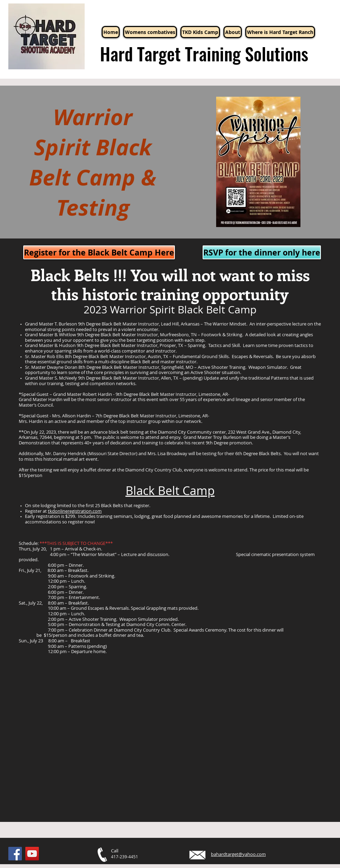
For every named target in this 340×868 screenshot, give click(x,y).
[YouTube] (32, 854)
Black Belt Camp (170, 491)
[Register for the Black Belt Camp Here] (99, 252)
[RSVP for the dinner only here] (262, 252)
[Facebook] (15, 854)
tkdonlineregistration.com (75, 511)
